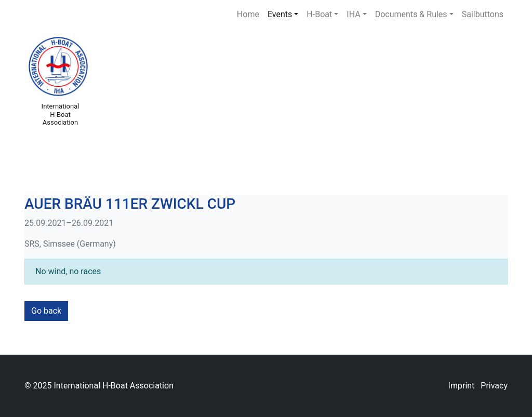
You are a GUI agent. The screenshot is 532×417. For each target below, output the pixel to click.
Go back (46, 311)
